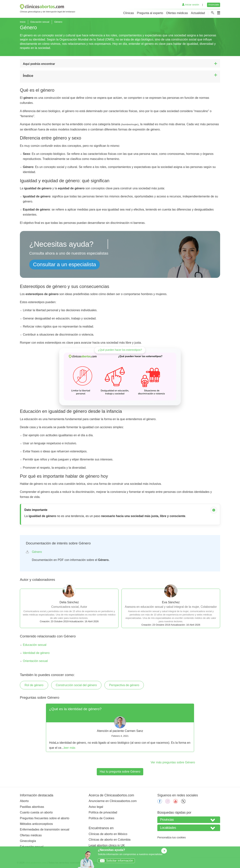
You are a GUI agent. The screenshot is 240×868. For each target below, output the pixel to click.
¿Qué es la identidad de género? (75, 709)
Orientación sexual (35, 661)
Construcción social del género (76, 685)
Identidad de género (36, 653)
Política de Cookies (102, 818)
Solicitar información (116, 861)
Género (37, 552)
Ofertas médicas (177, 13)
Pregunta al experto (150, 13)
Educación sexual (40, 22)
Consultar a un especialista (64, 264)
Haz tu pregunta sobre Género (120, 772)
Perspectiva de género (124, 685)
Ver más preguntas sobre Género (173, 762)
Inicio (23, 22)
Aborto (24, 801)
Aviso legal (96, 807)
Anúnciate (214, 5)
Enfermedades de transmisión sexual (45, 829)
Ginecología (28, 841)
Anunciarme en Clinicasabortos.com (113, 801)
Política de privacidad (103, 812)
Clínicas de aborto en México (108, 834)
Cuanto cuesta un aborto (36, 812)
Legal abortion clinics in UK (107, 845)
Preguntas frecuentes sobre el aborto (45, 818)
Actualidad (198, 13)
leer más (69, 748)
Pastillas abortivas (32, 807)
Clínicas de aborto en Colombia (110, 840)
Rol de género (34, 685)
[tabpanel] (120, 728)
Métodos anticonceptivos (36, 824)
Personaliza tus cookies (171, 837)
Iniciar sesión (191, 5)
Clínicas (129, 13)
